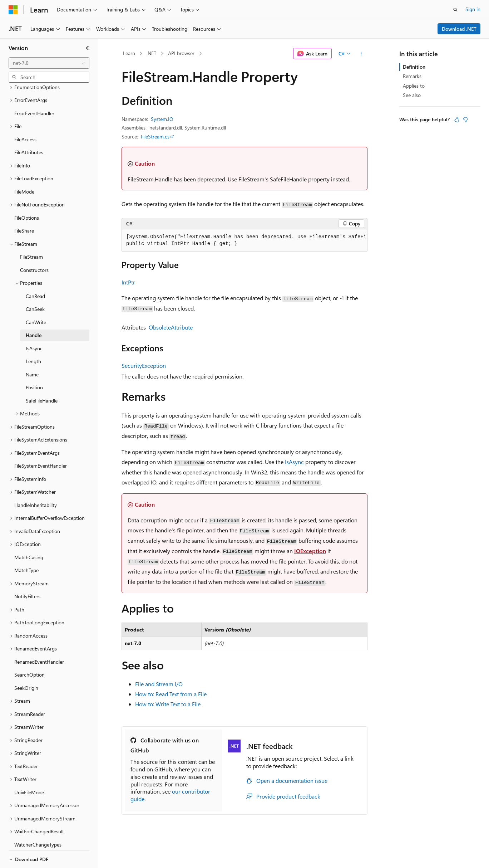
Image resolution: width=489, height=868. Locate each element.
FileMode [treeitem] (24, 167)
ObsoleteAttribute (171, 327)
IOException (310, 551)
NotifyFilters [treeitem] (27, 572)
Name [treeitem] (32, 350)
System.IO (162, 119)
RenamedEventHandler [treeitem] (39, 637)
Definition (414, 67)
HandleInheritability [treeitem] (36, 480)
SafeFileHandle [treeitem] (42, 376)
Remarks (412, 76)
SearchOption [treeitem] (29, 650)
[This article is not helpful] (465, 120)
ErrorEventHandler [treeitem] (34, 89)
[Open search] (455, 10)
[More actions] (361, 54)
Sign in (473, 9)
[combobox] (49, 63)
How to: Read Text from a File (171, 694)
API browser (181, 53)
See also (412, 95)
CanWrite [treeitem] (36, 298)
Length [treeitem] (33, 337)
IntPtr (128, 282)
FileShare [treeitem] (24, 206)
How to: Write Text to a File (168, 704)
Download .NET (459, 29)
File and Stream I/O (159, 684)
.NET (151, 53)
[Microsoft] (13, 10)
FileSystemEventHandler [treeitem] (41, 441)
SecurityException (144, 365)
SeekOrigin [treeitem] (26, 663)
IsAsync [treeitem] (34, 324)
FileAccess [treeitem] (25, 115)
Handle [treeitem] (34, 310)
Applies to (414, 86)
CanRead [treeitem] (35, 271)
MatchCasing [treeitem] (29, 533)
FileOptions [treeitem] (27, 193)
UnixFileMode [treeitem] (29, 768)
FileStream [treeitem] (31, 232)
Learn (129, 53)
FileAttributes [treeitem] (29, 128)
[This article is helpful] (457, 120)
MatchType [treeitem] (26, 545)
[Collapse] (88, 48)
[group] (244, 241)
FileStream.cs (155, 136)
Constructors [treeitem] (34, 245)
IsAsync (294, 462)
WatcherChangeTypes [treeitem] (38, 820)
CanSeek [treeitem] (35, 284)
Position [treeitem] (34, 363)
